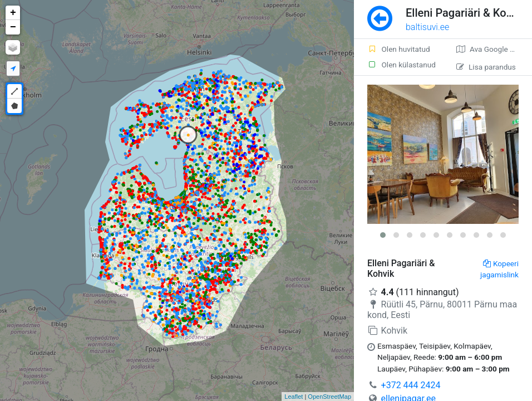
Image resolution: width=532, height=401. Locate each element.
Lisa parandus (486, 67)
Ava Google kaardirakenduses (494, 49)
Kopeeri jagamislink (499, 269)
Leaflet (294, 397)
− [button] (13, 27)
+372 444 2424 (411, 385)
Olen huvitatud (399, 49)
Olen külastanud (402, 65)
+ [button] (13, 13)
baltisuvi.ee (427, 27)
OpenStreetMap (329, 397)
